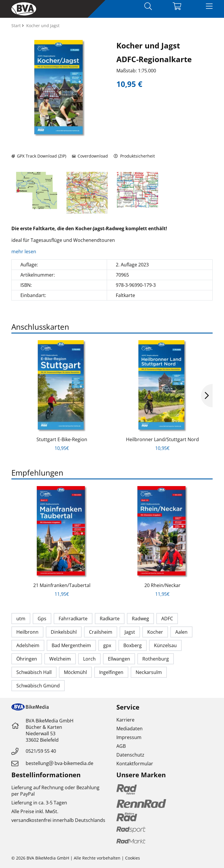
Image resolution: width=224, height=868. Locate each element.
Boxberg (133, 645)
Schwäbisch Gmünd (38, 686)
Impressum (129, 737)
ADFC (167, 619)
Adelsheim (28, 645)
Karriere (125, 720)
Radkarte (110, 619)
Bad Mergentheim (71, 645)
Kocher (155, 632)
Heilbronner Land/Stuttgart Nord (162, 439)
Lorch (89, 659)
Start (17, 26)
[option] (37, 191)
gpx (107, 645)
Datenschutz (130, 755)
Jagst (130, 632)
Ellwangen (119, 659)
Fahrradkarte (73, 619)
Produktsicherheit (134, 156)
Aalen (181, 632)
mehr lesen (24, 252)
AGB (121, 746)
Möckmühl (75, 672)
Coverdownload (90, 156)
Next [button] (207, 396)
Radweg (140, 619)
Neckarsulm (149, 672)
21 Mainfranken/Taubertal (62, 585)
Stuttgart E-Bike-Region (62, 439)
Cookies (133, 858)
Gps (42, 619)
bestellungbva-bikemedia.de (60, 763)
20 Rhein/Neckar (162, 585)
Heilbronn (27, 632)
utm (21, 619)
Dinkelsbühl (64, 632)
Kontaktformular (135, 764)
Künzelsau (165, 645)
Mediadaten (129, 729)
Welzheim (60, 659)
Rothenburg (156, 659)
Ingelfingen (111, 672)
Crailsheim (101, 632)
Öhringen (27, 659)
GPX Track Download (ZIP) (39, 156)
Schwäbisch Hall (34, 672)
